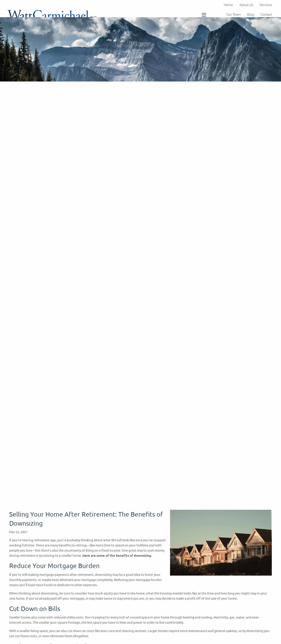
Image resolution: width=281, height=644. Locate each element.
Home (228, 5)
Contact (266, 15)
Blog (251, 15)
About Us (246, 5)
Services (266, 5)
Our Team (234, 15)
